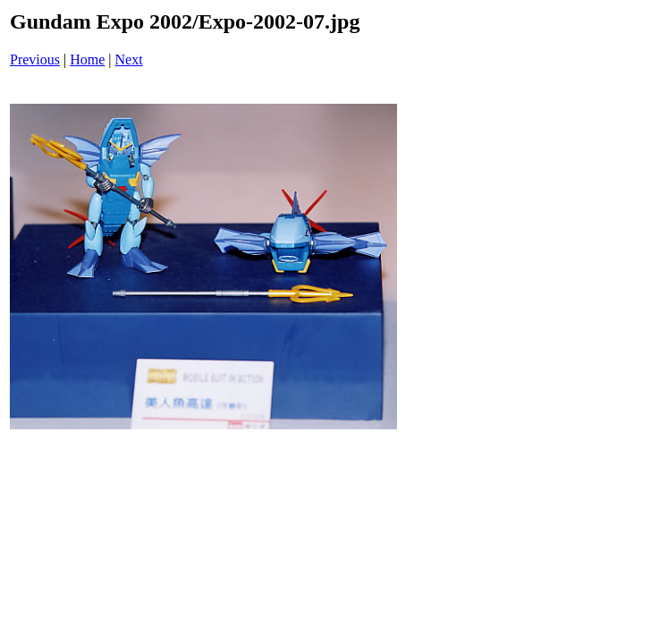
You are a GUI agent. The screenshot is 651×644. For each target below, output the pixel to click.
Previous (35, 59)
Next (129, 59)
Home (87, 59)
